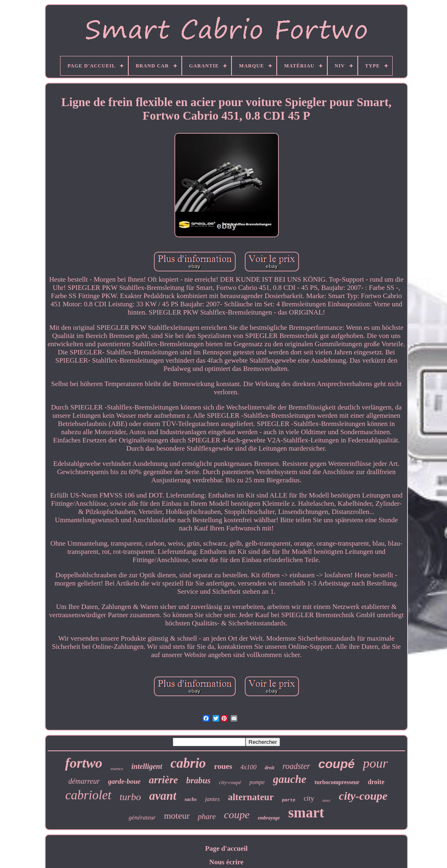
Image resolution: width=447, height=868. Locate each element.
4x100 (249, 767)
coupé (336, 764)
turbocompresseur (337, 782)
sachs (191, 799)
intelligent (147, 766)
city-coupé (230, 782)
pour (375, 763)
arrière (163, 780)
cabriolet (88, 795)
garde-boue (124, 781)
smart (306, 813)
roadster (296, 766)
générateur (142, 817)
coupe (237, 815)
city (309, 798)
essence (117, 769)
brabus (199, 780)
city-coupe (363, 796)
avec (327, 800)
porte (288, 800)
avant (163, 796)
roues (223, 766)
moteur (177, 816)
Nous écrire (226, 862)
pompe (257, 782)
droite (376, 782)
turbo (130, 797)
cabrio (188, 763)
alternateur (251, 797)
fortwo (84, 763)
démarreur (84, 781)
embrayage (269, 818)
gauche (290, 779)
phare (207, 816)
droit (270, 768)
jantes (212, 799)
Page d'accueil (226, 848)
